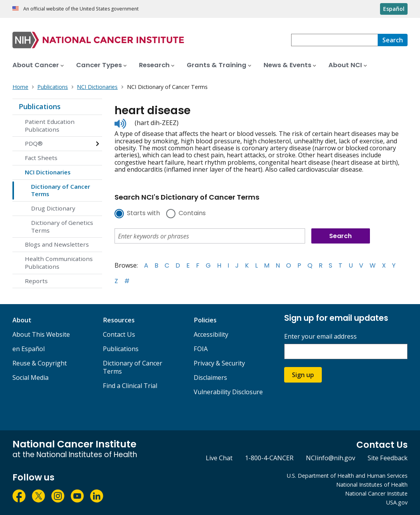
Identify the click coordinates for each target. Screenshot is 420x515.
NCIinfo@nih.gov (331, 458)
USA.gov (397, 502)
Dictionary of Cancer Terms (61, 190)
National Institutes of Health (372, 485)
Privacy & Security (219, 363)
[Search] (393, 40)
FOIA (201, 349)
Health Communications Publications (59, 263)
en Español (29, 349)
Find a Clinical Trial (130, 386)
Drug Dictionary (53, 208)
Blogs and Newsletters (57, 244)
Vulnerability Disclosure (228, 392)
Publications (40, 106)
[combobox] (334, 40)
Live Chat (219, 458)
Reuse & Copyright (40, 363)
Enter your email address (320, 337)
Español (394, 9)
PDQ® (34, 143)
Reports (36, 281)
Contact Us (119, 334)
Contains (192, 214)
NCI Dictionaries (48, 172)
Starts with (143, 214)
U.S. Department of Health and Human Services (347, 476)
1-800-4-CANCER (269, 458)
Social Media (30, 378)
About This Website (41, 334)
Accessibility (211, 334)
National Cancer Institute (376, 493)
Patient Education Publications (50, 125)
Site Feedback (388, 458)
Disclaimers (210, 378)
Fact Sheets (41, 158)
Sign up (303, 375)
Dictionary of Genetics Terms (62, 226)
